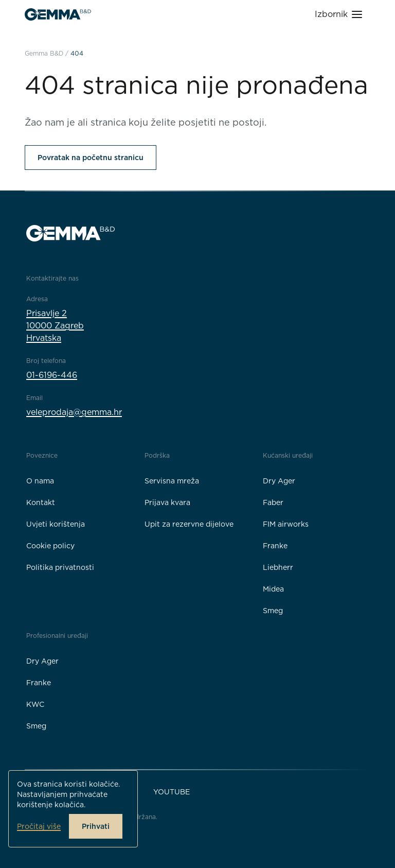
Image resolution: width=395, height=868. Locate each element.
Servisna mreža (172, 481)
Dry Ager (279, 481)
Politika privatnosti (60, 567)
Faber (273, 502)
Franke (275, 546)
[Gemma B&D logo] (58, 14)
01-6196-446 (52, 375)
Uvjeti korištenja (56, 524)
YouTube (172, 792)
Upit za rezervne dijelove (189, 524)
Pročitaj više (39, 826)
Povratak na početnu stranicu (91, 158)
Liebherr (278, 567)
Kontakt (41, 502)
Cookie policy (50, 546)
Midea (273, 589)
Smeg (273, 611)
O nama (40, 481)
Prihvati (96, 826)
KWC (35, 704)
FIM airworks (286, 524)
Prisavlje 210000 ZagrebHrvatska (55, 326)
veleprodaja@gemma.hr (74, 412)
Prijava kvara (167, 502)
